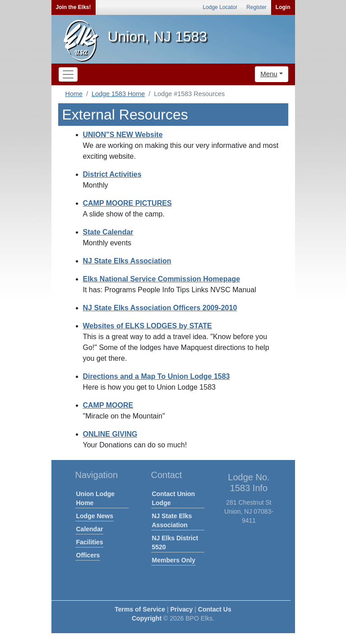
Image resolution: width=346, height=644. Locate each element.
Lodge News (95, 516)
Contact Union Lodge (174, 498)
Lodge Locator (220, 7)
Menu (269, 74)
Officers (88, 555)
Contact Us (215, 609)
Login (283, 7)
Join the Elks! (74, 7)
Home (74, 94)
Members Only (174, 560)
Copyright (147, 618)
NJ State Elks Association (172, 520)
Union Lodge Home (96, 498)
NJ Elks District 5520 (175, 543)
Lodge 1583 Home (118, 94)
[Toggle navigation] (68, 74)
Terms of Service (140, 609)
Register (256, 7)
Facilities (90, 542)
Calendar (90, 529)
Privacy (182, 609)
